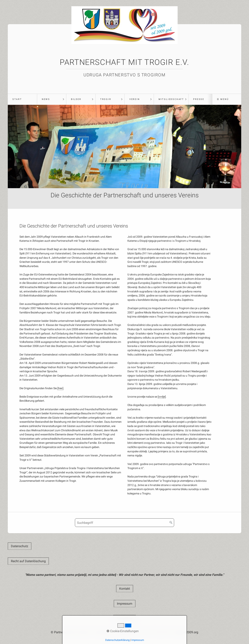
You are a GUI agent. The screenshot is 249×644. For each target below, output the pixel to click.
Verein (135, 99)
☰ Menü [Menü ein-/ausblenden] (223, 99)
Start (17, 99)
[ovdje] (162, 397)
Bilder (76, 99)
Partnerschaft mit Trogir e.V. (124, 62)
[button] (20, 546)
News (46, 99)
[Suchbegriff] (124, 523)
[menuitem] (22, 99)
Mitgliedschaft (171, 99)
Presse (199, 99)
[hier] (60, 388)
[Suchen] (171, 523)
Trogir (106, 99)
